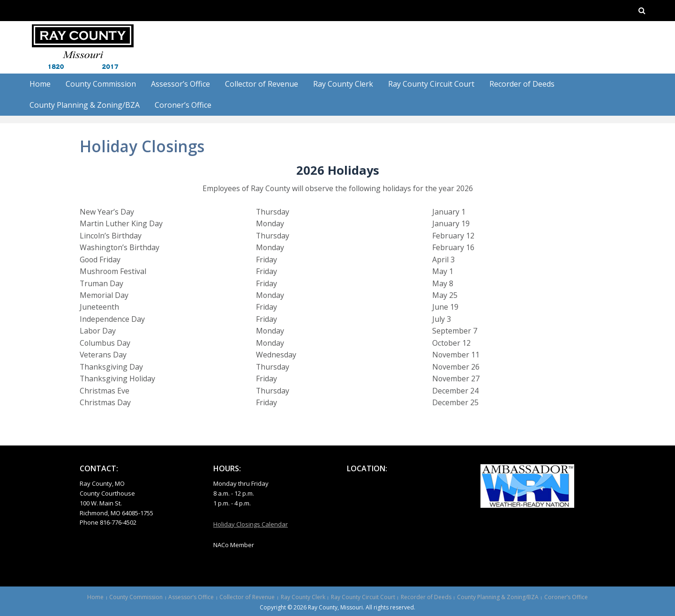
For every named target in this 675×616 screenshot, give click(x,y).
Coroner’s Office (183, 105)
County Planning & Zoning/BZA (85, 105)
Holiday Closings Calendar (251, 524)
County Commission (101, 84)
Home (40, 84)
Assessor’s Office (180, 84)
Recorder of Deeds (522, 84)
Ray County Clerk (343, 84)
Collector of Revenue (262, 84)
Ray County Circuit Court (431, 84)
